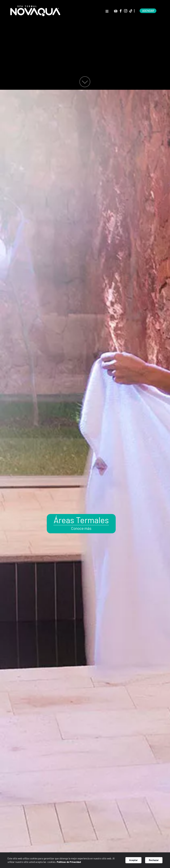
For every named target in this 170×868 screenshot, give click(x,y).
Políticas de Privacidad (72, 862)
